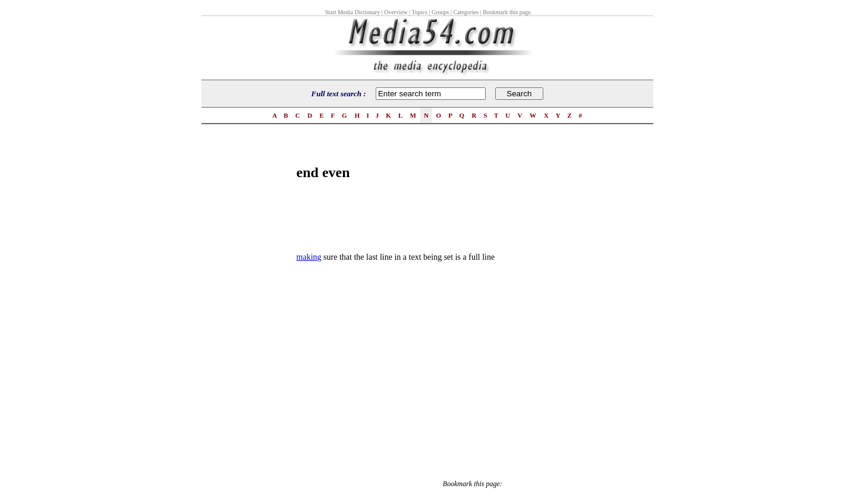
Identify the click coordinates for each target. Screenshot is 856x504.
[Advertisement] (249, 319)
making (309, 257)
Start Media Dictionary (353, 12)
